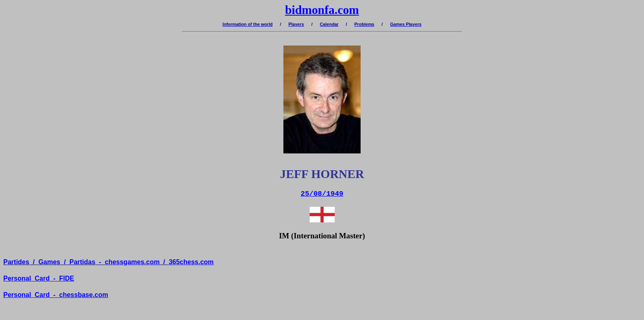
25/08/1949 (322, 194)
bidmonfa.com (322, 10)
